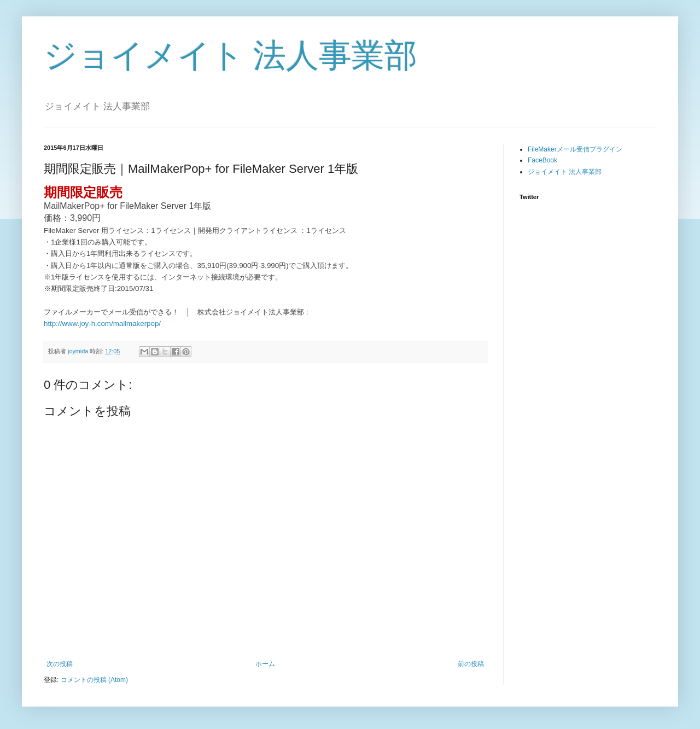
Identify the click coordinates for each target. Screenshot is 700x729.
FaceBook (542, 160)
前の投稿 (471, 664)
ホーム (265, 664)
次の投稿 (60, 664)
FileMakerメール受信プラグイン (575, 149)
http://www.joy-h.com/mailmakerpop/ (102, 323)
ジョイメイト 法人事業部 (231, 56)
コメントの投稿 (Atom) (94, 680)
